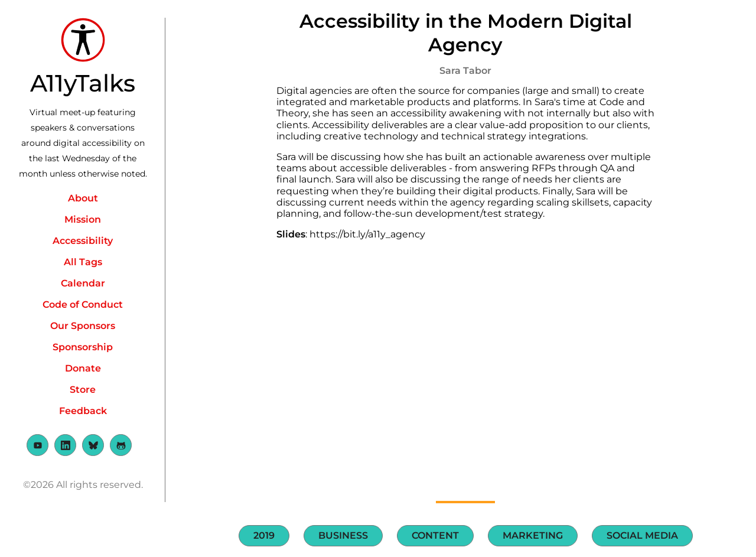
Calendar (83, 283)
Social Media (642, 535)
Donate (83, 368)
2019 (264, 535)
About (83, 198)
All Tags (83, 262)
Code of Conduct (83, 304)
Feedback (83, 411)
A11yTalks (83, 83)
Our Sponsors (83, 326)
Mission (83, 219)
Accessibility (83, 241)
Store (83, 390)
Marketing (533, 535)
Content (435, 535)
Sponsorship (83, 347)
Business (343, 535)
